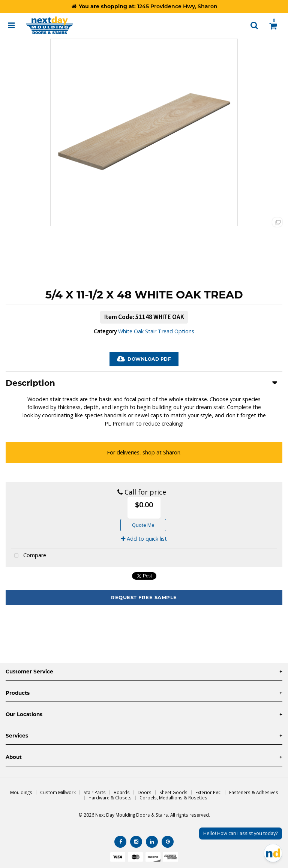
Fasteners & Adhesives (254, 792)
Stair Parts (95, 792)
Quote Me (143, 525)
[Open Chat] (273, 853)
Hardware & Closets (110, 798)
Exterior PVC (208, 792)
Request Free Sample (144, 597)
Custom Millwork (58, 792)
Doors (145, 792)
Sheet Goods (173, 792)
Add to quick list (144, 539)
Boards (122, 792)
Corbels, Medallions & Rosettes (173, 798)
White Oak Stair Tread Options (156, 331)
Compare (28, 556)
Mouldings (21, 792)
